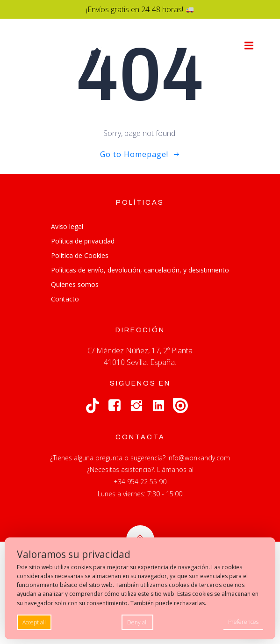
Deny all (137, 622)
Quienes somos (75, 284)
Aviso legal (67, 226)
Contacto (65, 299)
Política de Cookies (80, 255)
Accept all (34, 622)
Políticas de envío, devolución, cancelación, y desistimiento (140, 270)
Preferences (243, 622)
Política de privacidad (83, 241)
